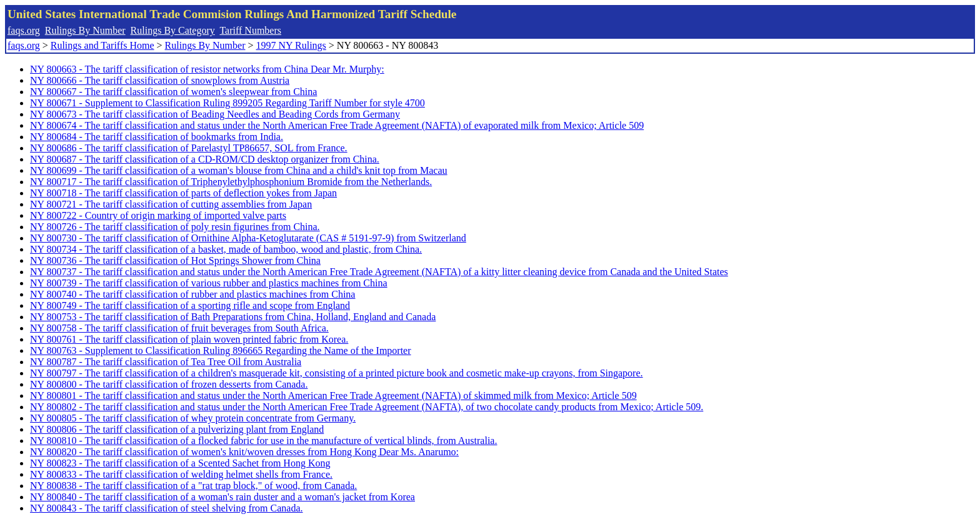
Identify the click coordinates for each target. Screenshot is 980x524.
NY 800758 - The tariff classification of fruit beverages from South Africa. (179, 328)
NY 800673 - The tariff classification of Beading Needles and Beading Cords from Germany (215, 114)
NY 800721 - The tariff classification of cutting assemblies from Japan (171, 204)
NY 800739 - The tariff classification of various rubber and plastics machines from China (209, 283)
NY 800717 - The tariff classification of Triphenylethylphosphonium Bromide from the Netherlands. (231, 182)
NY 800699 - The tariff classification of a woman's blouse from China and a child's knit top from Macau (239, 170)
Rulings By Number (85, 30)
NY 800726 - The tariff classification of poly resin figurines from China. (175, 227)
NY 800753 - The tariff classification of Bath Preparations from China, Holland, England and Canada (233, 317)
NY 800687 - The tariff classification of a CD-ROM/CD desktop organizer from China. (205, 159)
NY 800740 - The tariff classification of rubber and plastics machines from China (192, 294)
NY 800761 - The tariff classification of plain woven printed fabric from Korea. (189, 339)
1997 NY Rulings (291, 45)
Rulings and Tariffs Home (102, 45)
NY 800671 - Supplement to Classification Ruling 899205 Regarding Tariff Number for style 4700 (227, 103)
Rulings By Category (173, 30)
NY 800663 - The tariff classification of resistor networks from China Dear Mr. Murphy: (207, 69)
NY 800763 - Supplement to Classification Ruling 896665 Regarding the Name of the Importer (221, 350)
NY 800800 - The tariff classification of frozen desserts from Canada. (169, 384)
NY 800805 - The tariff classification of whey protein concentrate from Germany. (193, 418)
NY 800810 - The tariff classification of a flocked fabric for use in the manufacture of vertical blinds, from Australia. (263, 441)
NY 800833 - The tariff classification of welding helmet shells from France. (181, 474)
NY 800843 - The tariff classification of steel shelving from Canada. (166, 508)
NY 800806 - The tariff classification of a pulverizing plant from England (177, 429)
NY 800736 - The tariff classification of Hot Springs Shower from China (175, 260)
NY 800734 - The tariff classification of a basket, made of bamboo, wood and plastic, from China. (226, 249)
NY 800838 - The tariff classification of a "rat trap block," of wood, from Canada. (193, 486)
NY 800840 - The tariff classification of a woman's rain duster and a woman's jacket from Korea (222, 497)
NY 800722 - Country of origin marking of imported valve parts (158, 215)
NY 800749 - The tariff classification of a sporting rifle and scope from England (190, 305)
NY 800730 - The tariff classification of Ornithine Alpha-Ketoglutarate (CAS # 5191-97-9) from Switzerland (248, 238)
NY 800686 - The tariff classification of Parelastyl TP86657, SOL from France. (189, 148)
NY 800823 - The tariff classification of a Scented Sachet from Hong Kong (180, 463)
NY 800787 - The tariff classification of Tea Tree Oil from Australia (166, 362)
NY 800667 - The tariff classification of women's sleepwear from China (173, 92)
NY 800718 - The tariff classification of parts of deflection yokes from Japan (183, 193)
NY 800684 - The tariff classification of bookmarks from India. (157, 137)
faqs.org (24, 30)
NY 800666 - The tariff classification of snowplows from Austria (160, 80)
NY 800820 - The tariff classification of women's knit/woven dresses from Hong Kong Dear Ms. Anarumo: (244, 452)
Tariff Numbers (250, 30)
